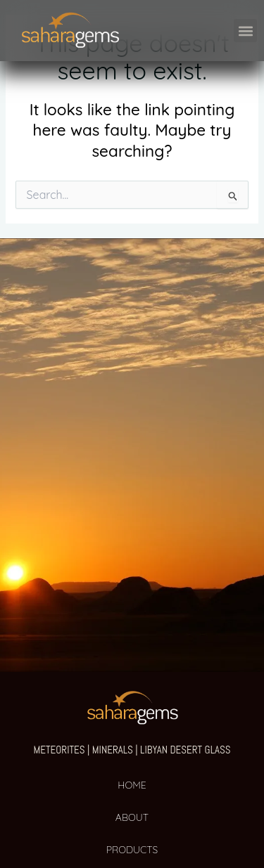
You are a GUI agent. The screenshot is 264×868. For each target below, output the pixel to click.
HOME (132, 785)
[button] (245, 31)
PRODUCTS (132, 850)
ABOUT (132, 817)
